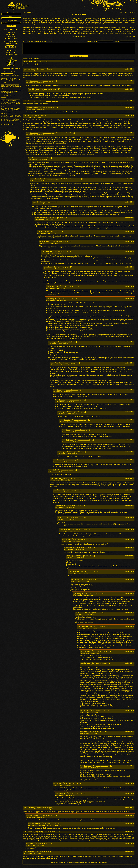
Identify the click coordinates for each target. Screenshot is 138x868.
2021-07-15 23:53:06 (72, 786)
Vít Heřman (32, 809)
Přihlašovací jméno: (11, 12)
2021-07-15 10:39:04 (49, 135)
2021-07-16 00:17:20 (72, 392)
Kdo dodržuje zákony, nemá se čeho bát (10, 96)
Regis (30, 63)
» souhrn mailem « (11, 54)
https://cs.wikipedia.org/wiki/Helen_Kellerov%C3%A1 (98, 662)
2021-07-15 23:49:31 (72, 492)
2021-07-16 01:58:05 (80, 422)
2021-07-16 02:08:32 (94, 595)
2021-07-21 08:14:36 (84, 442)
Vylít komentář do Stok (79, 58)
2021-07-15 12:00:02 (48, 204)
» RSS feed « (11, 50)
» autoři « (11, 36)
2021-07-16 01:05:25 (76, 402)
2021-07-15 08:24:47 (52, 103)
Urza (2, 72)
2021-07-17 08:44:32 (102, 768)
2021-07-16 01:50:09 (89, 573)
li (28, 118)
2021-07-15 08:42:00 (40, 118)
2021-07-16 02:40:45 (101, 653)
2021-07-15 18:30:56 (62, 254)
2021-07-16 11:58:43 (98, 734)
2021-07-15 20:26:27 (69, 289)
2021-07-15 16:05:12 (43, 846)
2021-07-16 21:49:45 (45, 854)
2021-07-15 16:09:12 (62, 244)
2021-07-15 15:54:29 (54, 834)
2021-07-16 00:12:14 (76, 795)
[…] (5, 82)
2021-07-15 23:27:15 (67, 344)
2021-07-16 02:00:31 (81, 432)
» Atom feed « (11, 52)
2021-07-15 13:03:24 (46, 809)
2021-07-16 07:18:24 (50, 91)
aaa (31, 846)
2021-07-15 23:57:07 (71, 365)
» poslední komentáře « (11, 69)
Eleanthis (31, 854)
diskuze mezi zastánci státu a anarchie (92, 33)
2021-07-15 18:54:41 (62, 269)
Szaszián (49, 254)
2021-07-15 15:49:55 (48, 817)
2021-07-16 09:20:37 (99, 713)
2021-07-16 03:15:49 (101, 665)
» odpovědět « (130, 71)
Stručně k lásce (79, 15)
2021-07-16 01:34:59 (76, 414)
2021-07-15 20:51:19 (50, 826)
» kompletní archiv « (11, 47)
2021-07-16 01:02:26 (81, 542)
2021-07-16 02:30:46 (99, 628)
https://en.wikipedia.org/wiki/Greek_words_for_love (87, 96)
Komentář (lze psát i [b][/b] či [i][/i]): (38, 41)
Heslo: (11, 16)
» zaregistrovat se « (11, 29)
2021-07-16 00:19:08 (72, 462)
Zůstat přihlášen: (11, 21)
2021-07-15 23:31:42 (43, 63)
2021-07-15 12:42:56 (53, 234)
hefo (86, 734)
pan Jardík (3, 96)
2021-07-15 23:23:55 (67, 300)
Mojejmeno (31, 71)
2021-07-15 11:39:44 (53, 181)
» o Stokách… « (11, 34)
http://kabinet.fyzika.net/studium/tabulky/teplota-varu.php (94, 450)
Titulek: (117, 41)
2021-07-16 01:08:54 (85, 550)
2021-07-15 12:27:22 (58, 220)
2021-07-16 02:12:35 (94, 615)
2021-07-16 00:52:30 (76, 520)
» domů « (11, 32)
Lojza (50, 269)
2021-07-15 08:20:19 (46, 71)
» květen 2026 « (11, 43)
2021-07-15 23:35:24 (71, 480)
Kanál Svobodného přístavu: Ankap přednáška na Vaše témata (11, 72)
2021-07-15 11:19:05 (44, 160)
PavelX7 (3, 84)
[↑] (57, 83)
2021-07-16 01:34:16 (85, 558)
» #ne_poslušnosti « (11, 41)
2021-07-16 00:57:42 (81, 532)
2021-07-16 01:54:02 (90, 582)
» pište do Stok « (11, 38)
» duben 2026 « (11, 45)
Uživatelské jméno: (92, 41)
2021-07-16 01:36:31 (76, 454)
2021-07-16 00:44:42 (76, 508)
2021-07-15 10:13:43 (48, 83)
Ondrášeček (30, 12)
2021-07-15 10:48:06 (49, 109)
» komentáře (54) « (79, 36)
